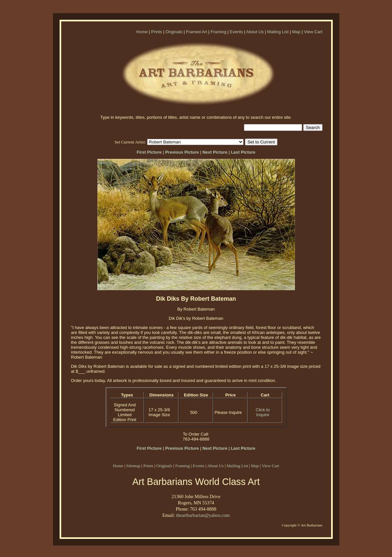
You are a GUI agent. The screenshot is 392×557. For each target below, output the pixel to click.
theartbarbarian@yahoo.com (203, 515)
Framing (219, 32)
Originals (174, 32)
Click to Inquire (263, 412)
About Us (255, 32)
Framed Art (196, 32)
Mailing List (278, 32)
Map (296, 32)
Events (236, 32)
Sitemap (133, 466)
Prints (157, 32)
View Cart (313, 32)
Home (142, 32)
